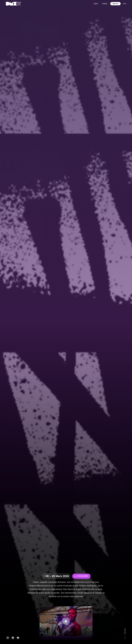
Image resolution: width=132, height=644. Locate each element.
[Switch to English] (96, 4)
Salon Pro (115, 4)
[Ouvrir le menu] (124, 4)
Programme (81, 576)
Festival (105, 4)
